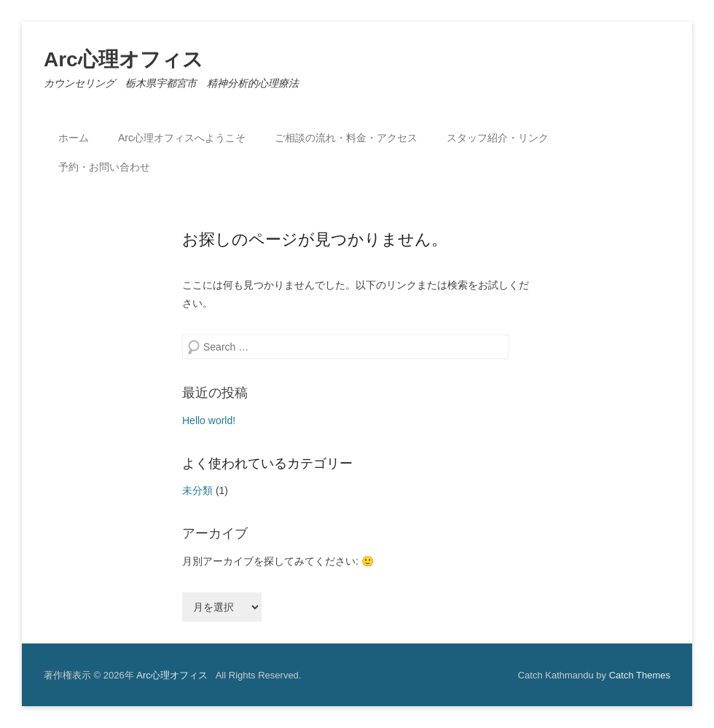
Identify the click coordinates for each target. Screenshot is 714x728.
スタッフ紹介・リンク (498, 138)
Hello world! (209, 420)
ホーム (74, 138)
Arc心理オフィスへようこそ (182, 138)
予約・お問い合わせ (104, 167)
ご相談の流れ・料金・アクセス (346, 138)
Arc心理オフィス (123, 59)
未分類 (197, 490)
